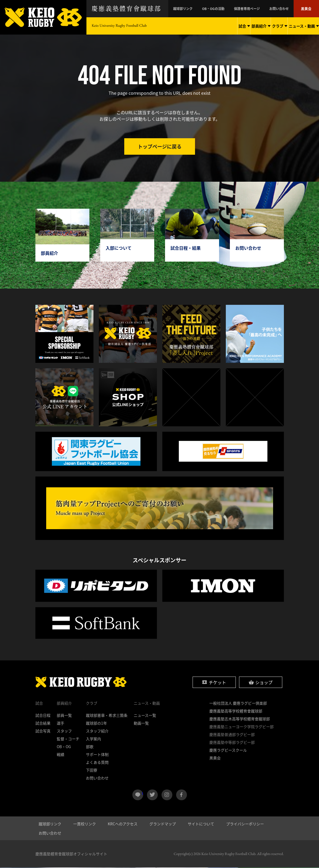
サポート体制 (97, 755)
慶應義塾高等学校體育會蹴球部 (236, 711)
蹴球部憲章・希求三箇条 (107, 716)
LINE (142, 793)
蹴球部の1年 (96, 724)
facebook (182, 795)
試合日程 (43, 716)
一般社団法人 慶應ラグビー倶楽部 (238, 704)
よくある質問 (97, 763)
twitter (152, 795)
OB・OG (64, 747)
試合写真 (43, 731)
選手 (61, 724)
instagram (167, 795)
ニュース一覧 (145, 716)
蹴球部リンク (207, 9)
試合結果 (43, 724)
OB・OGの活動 (232, 9)
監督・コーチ (68, 739)
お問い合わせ (285, 9)
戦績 (61, 755)
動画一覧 (141, 724)
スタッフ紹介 (97, 731)
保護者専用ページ (259, 9)
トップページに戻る (160, 147)
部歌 (90, 747)
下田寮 (92, 771)
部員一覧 (64, 716)
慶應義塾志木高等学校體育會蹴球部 (240, 719)
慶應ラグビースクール (228, 751)
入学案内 (93, 739)
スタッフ (64, 731)
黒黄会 (308, 9)
